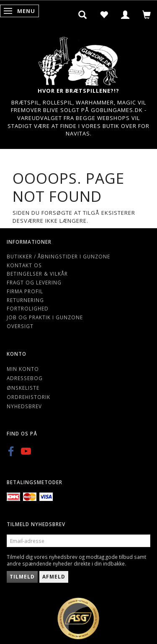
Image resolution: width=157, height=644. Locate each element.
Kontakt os (24, 265)
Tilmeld (22, 577)
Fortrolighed (28, 308)
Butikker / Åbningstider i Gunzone (58, 256)
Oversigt (20, 326)
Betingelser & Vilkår (37, 274)
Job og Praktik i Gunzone (45, 317)
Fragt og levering (34, 282)
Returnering (25, 300)
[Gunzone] (79, 59)
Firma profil (25, 291)
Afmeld (54, 577)
